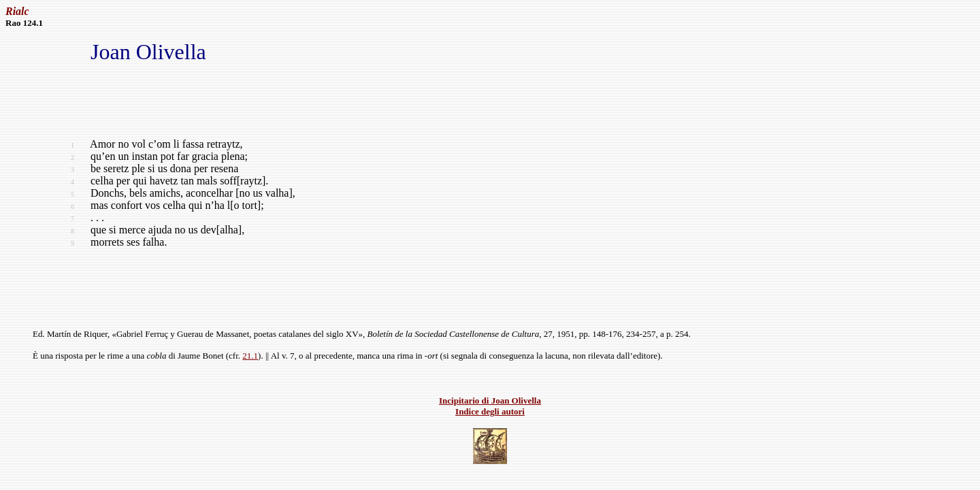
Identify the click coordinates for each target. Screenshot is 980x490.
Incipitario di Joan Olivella (490, 401)
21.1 (250, 356)
